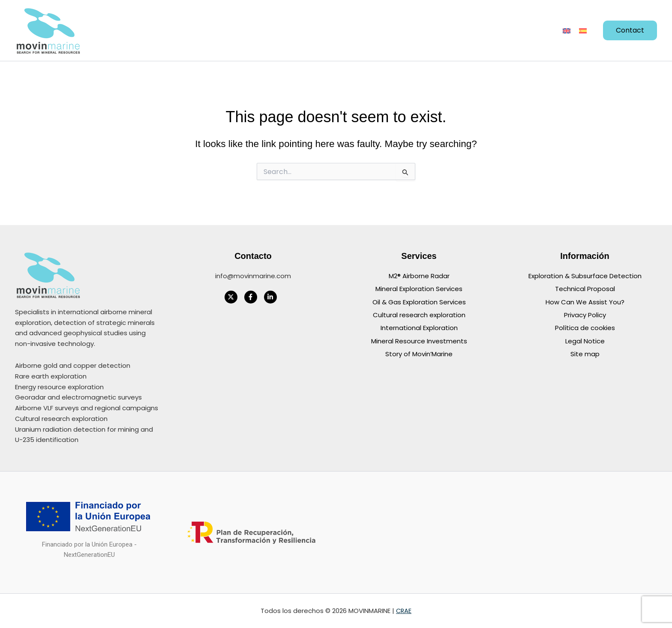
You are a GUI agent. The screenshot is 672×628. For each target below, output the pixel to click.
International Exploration (419, 327)
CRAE (404, 611)
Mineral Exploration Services (419, 289)
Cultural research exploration (419, 314)
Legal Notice (585, 340)
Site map (585, 353)
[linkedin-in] (273, 297)
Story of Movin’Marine (419, 353)
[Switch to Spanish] (583, 30)
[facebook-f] (253, 297)
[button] (214, 30)
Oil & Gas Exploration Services (419, 302)
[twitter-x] (234, 297)
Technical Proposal (585, 289)
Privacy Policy (585, 314)
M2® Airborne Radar (419, 276)
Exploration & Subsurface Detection (585, 276)
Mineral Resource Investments (419, 340)
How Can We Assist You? (585, 302)
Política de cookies (585, 327)
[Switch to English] (567, 30)
